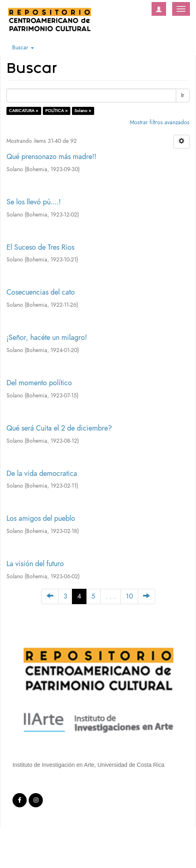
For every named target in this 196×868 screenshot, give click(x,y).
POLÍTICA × (57, 111)
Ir (183, 95)
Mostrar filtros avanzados (160, 122)
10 (129, 596)
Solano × (83, 111)
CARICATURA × (24, 111)
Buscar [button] (23, 48)
